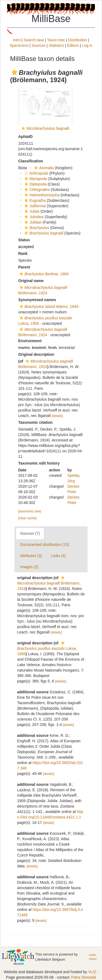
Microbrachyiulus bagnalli (48, 128)
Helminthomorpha (41, 195)
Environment (30, 341)
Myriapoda (35, 179)
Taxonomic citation (35, 422)
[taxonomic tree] (30, 511)
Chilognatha (36, 190)
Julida (31, 211)
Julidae (32, 222)
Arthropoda (36, 173)
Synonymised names (37, 300)
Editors (73, 45)
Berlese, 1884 (44, 274)
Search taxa (34, 40)
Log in (87, 45)
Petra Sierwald (84, 977)
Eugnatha (34, 200)
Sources (38, 45)
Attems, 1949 (48, 307)
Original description (36, 354)
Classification (31, 161)
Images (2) (29, 567)
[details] (57, 416)
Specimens (19, 45)
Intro (17, 40)
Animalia (43, 168)
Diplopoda (35, 184)
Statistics (56, 45)
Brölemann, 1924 (49, 583)
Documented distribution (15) (45, 545)
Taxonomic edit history (39, 463)
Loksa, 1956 (47, 649)
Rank (23, 253)
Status (24, 240)
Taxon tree (56, 40)
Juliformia (34, 206)
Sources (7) (30, 533)
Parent (24, 267)
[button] (14, 72)
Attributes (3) (31, 556)
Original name (31, 281)
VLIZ (92, 972)
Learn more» (93, 957)
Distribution (78, 40)
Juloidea (33, 217)
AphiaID (25, 137)
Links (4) (58, 556)
